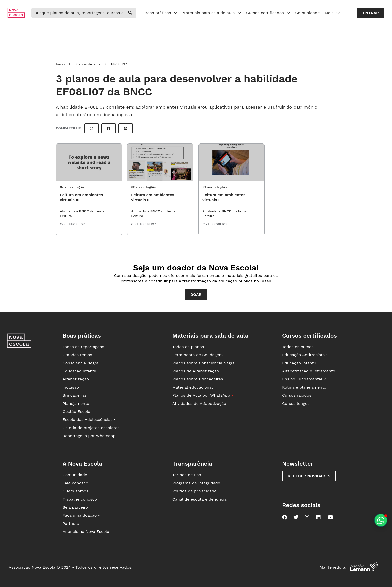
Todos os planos (188, 347)
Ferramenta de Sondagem (198, 355)
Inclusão (71, 387)
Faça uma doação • (81, 515)
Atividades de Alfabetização (199, 403)
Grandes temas (77, 355)
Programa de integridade (196, 483)
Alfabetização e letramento (309, 371)
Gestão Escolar (77, 411)
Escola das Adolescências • (89, 419)
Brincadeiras (75, 395)
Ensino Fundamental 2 (304, 379)
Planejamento (76, 403)
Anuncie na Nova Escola (86, 532)
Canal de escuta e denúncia (200, 499)
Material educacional (193, 387)
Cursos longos (296, 403)
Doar (196, 294)
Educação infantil (80, 371)
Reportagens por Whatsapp (89, 436)
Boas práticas (161, 13)
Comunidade (307, 13)
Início (60, 64)
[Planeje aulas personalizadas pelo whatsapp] (381, 520)
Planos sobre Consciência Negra (204, 363)
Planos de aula (88, 64)
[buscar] (130, 13)
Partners (71, 524)
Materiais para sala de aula (212, 13)
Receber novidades (309, 476)
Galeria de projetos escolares (91, 428)
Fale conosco (76, 483)
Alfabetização (76, 379)
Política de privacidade (195, 491)
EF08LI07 (77, 224)
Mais (332, 13)
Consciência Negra (81, 363)
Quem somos (76, 491)
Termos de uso (187, 475)
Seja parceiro (75, 507)
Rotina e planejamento (304, 387)
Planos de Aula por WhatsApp (203, 395)
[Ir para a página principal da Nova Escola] (16, 16)
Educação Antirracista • (305, 355)
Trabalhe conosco (80, 499)
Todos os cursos (298, 347)
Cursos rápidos (297, 395)
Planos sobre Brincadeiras (198, 379)
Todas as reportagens (83, 347)
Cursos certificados (268, 13)
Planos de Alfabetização (196, 371)
